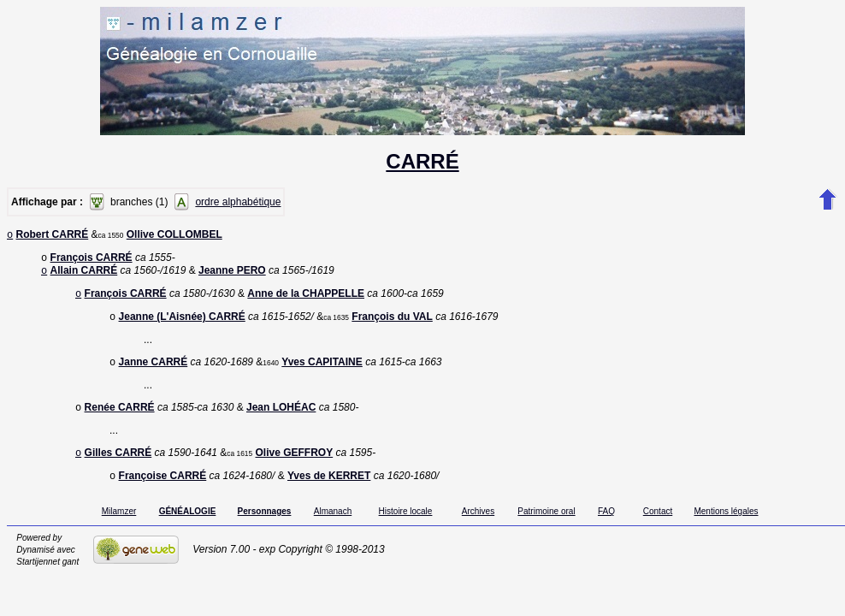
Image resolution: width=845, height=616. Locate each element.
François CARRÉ (92, 261)
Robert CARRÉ (53, 236)
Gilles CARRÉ (118, 466)
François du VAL (392, 325)
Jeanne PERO (232, 275)
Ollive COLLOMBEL (174, 236)
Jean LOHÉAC (281, 419)
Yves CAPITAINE (322, 372)
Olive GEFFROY (294, 466)
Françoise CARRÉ (163, 491)
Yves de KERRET (329, 491)
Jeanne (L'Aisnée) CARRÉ (182, 325)
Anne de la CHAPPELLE (306, 300)
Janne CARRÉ (154, 372)
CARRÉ (422, 161)
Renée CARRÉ (120, 419)
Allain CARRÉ (84, 275)
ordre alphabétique (238, 202)
